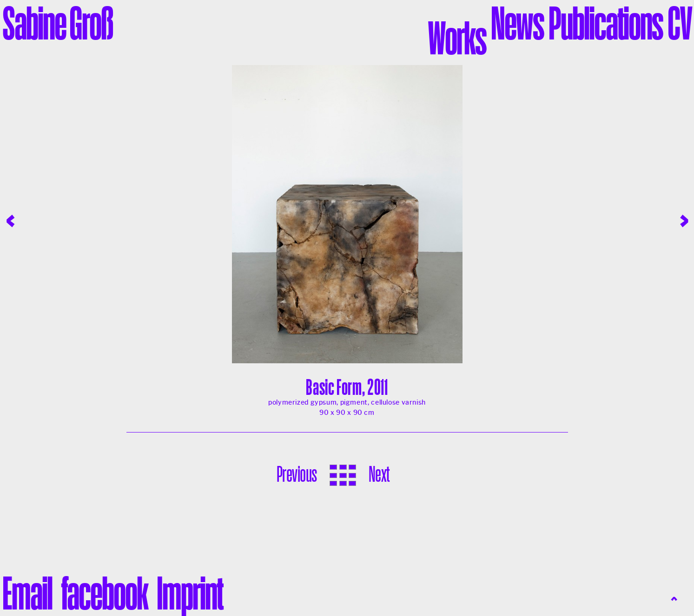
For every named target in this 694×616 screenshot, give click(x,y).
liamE (27, 593)
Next (379, 474)
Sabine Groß (58, 23)
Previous (297, 474)
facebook (104, 593)
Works (457, 38)
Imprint (190, 593)
